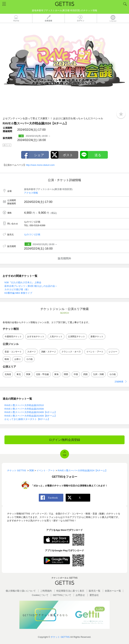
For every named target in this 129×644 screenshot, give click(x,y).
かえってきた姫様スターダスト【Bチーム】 (27, 419)
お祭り (18, 359)
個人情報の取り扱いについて (21, 591)
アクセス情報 (31, 193)
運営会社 (94, 595)
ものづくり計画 (32, 234)
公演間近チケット (77, 337)
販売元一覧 (95, 591)
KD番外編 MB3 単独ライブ (18, 293)
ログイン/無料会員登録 (64, 440)
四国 (85, 374)
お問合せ (80, 595)
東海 (56, 374)
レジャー (113, 352)
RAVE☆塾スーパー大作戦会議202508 (24, 409)
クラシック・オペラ (71, 352)
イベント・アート (95, 352)
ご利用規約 (46, 591)
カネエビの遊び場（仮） (17, 289)
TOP (64, 455)
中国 (76, 374)
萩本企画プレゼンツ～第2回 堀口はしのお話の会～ (31, 286)
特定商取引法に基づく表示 (70, 591)
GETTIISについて (62, 595)
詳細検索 (119, 382)
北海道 (8, 374)
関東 (28, 374)
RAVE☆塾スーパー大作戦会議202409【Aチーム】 (31, 412)
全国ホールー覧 (113, 591)
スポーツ (31, 352)
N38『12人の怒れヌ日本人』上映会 (23, 282)
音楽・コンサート (13, 352)
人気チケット (56, 337)
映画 (7, 359)
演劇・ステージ (49, 352)
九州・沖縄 (98, 374)
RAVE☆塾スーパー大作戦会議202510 (24, 405)
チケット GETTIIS (60, 637)
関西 (66, 374)
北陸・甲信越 (42, 374)
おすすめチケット (36, 337)
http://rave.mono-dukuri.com (40, 165)
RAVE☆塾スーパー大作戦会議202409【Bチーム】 (31, 416)
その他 (29, 359)
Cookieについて (40, 595)
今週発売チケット (13, 337)
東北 (19, 374)
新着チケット (97, 337)
